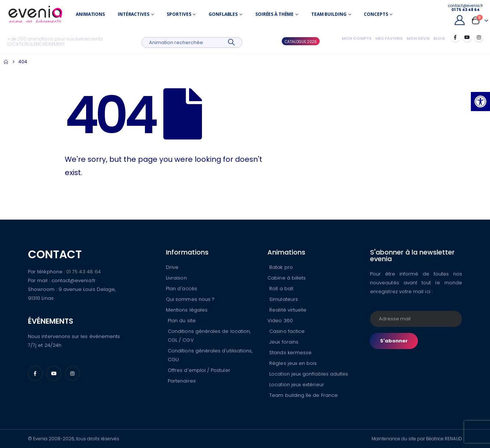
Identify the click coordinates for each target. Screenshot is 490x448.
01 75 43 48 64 (84, 272)
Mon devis (418, 38)
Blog (439, 38)
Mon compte (357, 38)
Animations (90, 14)
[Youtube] (467, 37)
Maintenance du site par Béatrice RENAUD (417, 439)
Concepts (376, 14)
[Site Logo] (35, 14)
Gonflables (223, 14)
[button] (480, 102)
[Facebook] (455, 37)
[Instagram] (479, 37)
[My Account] (460, 20)
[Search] (232, 42)
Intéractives (134, 14)
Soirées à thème (274, 14)
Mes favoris (389, 38)
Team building (329, 14)
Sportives (179, 14)
